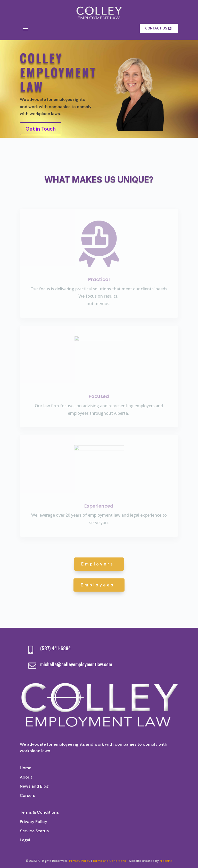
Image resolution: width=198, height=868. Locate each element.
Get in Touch (41, 129)
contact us (156, 28)
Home (26, 768)
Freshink (166, 861)
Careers (27, 795)
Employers (97, 564)
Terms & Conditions (39, 812)
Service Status (34, 831)
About (26, 777)
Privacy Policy (34, 822)
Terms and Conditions (109, 861)
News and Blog (34, 786)
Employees (97, 585)
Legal (25, 840)
